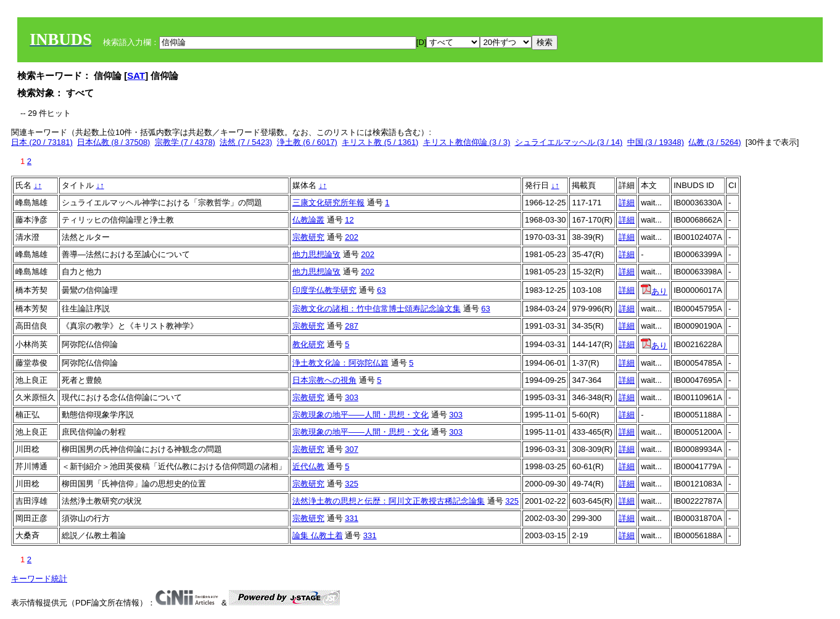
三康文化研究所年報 (328, 203)
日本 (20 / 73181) (42, 142)
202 (352, 237)
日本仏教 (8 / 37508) (114, 142)
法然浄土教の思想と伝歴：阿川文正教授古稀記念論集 (389, 501)
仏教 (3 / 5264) (714, 142)
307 (352, 449)
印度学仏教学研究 (324, 290)
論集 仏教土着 (318, 535)
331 (352, 518)
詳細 (627, 203)
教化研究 (308, 344)
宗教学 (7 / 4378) (185, 142)
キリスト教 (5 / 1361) (380, 142)
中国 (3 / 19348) (656, 142)
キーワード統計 (39, 579)
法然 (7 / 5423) (246, 142)
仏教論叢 (308, 220)
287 (352, 326)
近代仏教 (308, 466)
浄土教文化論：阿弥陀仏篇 (340, 363)
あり (654, 291)
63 (381, 290)
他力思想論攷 (316, 254)
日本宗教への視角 (324, 380)
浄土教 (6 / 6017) (307, 142)
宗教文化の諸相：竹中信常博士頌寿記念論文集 (377, 309)
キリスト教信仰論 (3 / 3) (467, 142)
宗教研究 (308, 237)
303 (352, 397)
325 (352, 484)
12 (349, 220)
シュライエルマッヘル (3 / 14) (569, 142)
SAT (136, 76)
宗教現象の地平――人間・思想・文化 (360, 415)
